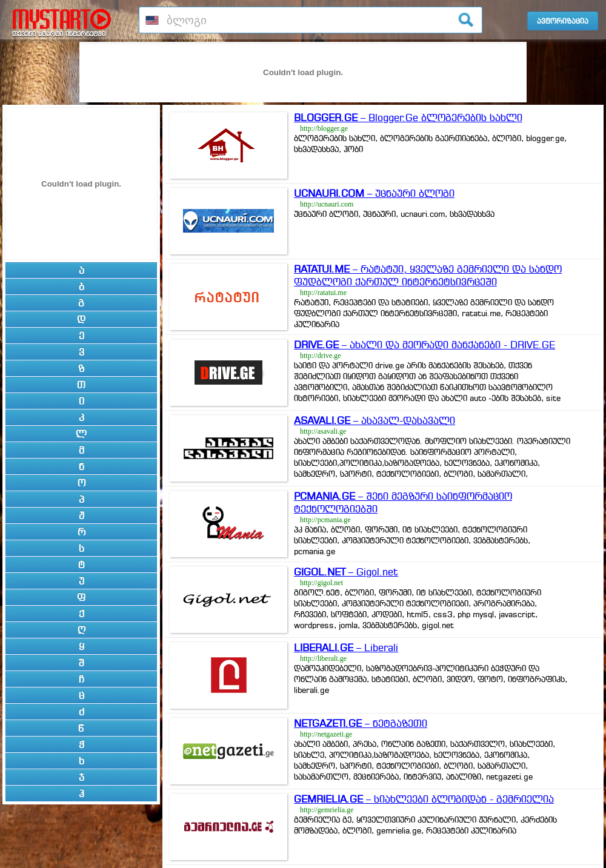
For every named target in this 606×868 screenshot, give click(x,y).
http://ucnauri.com (327, 204)
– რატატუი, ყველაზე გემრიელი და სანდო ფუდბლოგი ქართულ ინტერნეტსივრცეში (428, 275)
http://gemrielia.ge (327, 810)
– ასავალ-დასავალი (375, 420)
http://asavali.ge (323, 431)
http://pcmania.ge (325, 520)
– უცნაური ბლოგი (374, 193)
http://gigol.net (321, 583)
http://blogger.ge (324, 128)
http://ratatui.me (323, 293)
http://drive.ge (321, 356)
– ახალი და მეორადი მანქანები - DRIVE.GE (425, 345)
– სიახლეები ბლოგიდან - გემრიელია (424, 799)
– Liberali (346, 648)
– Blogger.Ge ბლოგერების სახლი (408, 118)
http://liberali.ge (323, 658)
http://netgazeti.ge (326, 734)
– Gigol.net (346, 572)
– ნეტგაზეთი (361, 723)
